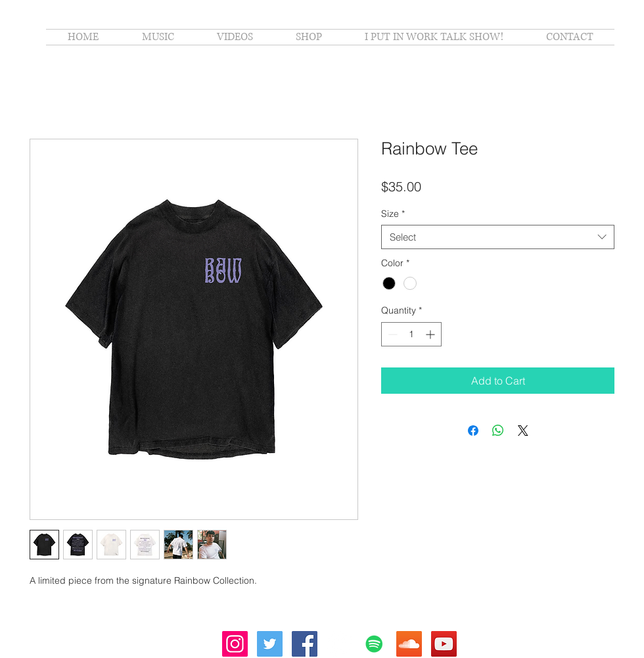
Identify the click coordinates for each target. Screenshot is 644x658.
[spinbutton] (411, 334)
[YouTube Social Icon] (444, 644)
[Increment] (431, 334)
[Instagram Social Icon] (235, 644)
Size (393, 214)
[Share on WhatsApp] (498, 431)
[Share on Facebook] (473, 431)
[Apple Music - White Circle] (339, 644)
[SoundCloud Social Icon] (409, 644)
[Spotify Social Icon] (374, 644)
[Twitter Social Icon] (270, 644)
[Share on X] (523, 431)
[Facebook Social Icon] (305, 644)
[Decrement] (391, 334)
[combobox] (498, 237)
